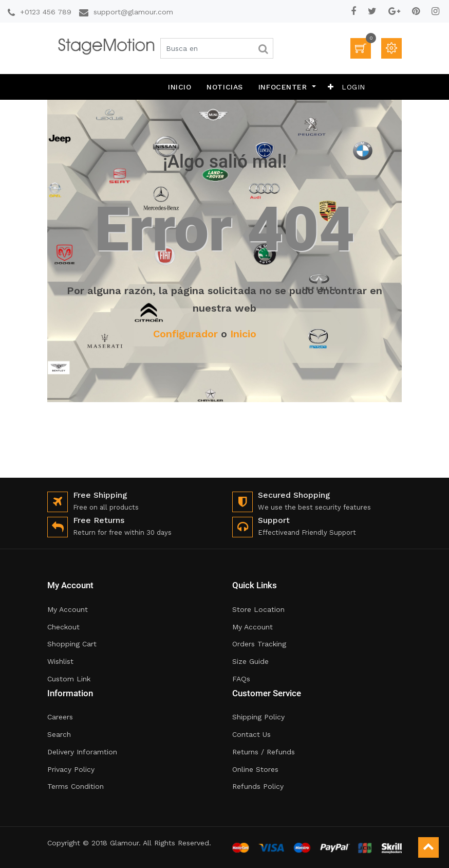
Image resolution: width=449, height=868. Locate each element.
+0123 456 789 (46, 12)
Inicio (243, 334)
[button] (331, 87)
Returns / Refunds (264, 752)
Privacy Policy (71, 769)
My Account (68, 609)
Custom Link (69, 679)
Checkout (63, 627)
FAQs (241, 679)
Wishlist (60, 661)
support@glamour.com (133, 12)
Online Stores (255, 769)
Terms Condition (76, 786)
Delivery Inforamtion (82, 752)
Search (59, 734)
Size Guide (250, 661)
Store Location (258, 609)
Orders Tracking (259, 644)
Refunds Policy (258, 786)
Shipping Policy (258, 717)
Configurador (185, 334)
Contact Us (251, 734)
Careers (60, 717)
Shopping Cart (72, 644)
